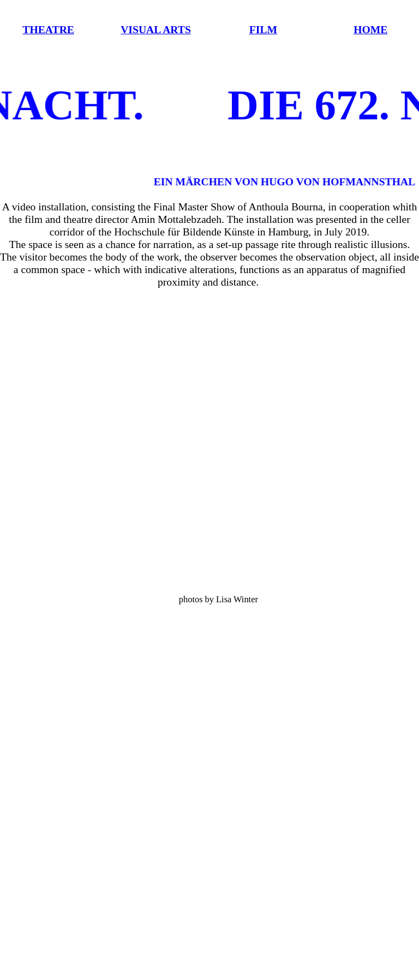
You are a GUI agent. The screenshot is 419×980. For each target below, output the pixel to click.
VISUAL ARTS (156, 29)
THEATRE (48, 29)
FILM (263, 29)
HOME (370, 29)
